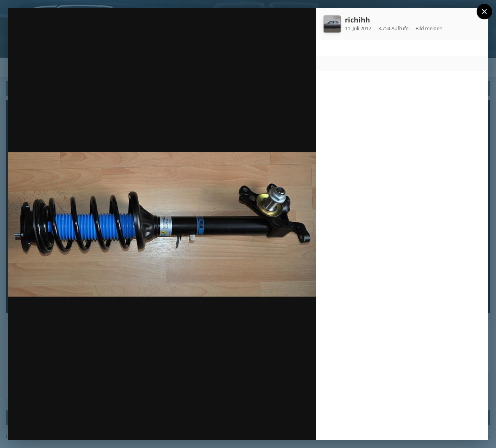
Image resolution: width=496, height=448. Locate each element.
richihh (357, 20)
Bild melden (429, 28)
